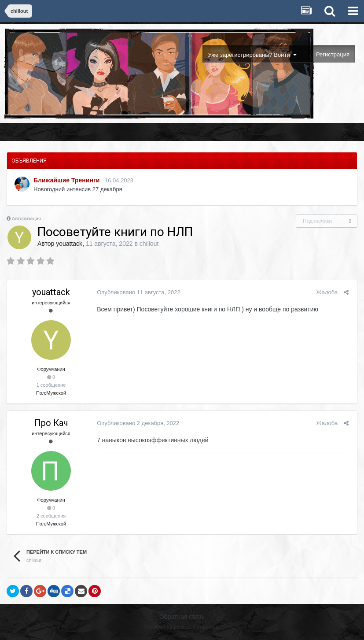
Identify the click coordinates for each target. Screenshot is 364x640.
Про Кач (51, 423)
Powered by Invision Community (182, 627)
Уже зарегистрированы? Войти (252, 55)
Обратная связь (182, 617)
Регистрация (333, 54)
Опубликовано (137, 292)
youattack (69, 244)
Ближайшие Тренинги (66, 180)
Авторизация (26, 218)
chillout (149, 244)
